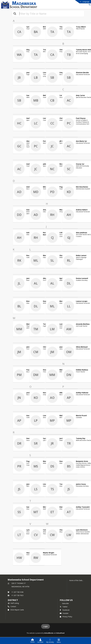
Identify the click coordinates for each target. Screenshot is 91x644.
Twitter (64, 607)
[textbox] (51, 14)
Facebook (65, 610)
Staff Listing (13, 603)
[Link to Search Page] (89, 5)
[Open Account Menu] (40, 641)
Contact (12, 606)
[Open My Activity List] (50, 641)
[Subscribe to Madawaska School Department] (64, 603)
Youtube (64, 613)
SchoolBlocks (49, 633)
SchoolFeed (60, 633)
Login (46, 626)
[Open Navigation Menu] (59, 641)
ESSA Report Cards (16, 610)
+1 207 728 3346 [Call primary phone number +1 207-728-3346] (17, 592)
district (13, 600)
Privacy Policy (66, 617)
